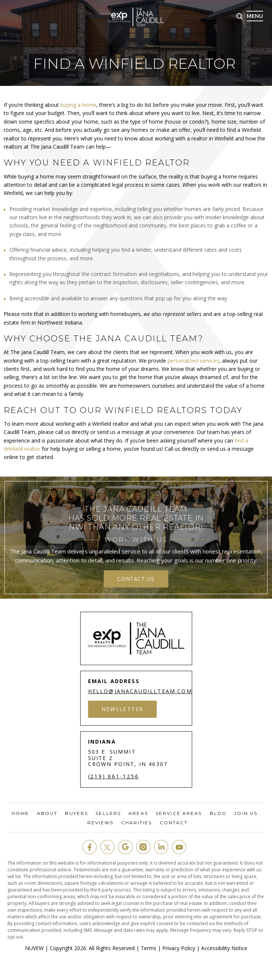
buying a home (78, 105)
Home (20, 813)
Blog (218, 813)
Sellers (108, 813)
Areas (138, 813)
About (47, 813)
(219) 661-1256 (114, 776)
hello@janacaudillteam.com (140, 691)
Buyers (76, 813)
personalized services (193, 361)
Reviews (101, 823)
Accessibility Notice (224, 948)
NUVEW (34, 948)
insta (143, 847)
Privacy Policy (179, 948)
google (125, 847)
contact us (136, 579)
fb (90, 847)
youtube (179, 847)
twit (107, 847)
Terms (148, 948)
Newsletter (123, 709)
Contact (174, 823)
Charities (137, 823)
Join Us (246, 813)
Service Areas (179, 813)
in (161, 847)
